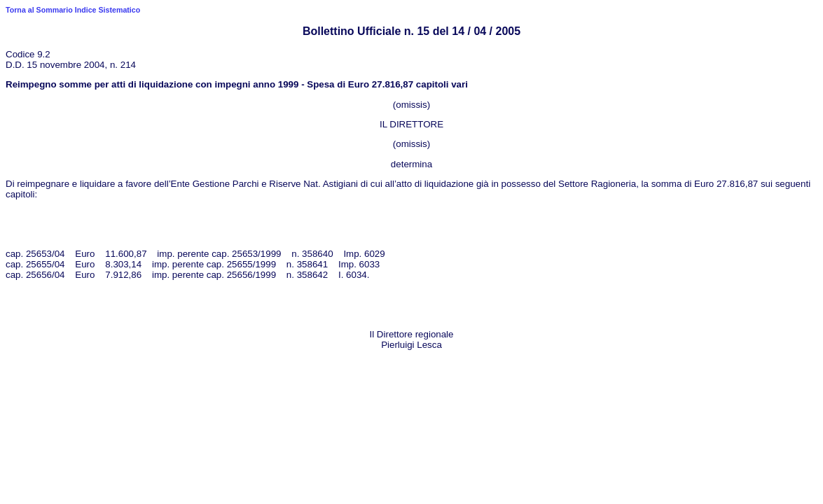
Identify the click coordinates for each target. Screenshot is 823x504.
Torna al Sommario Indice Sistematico (73, 10)
